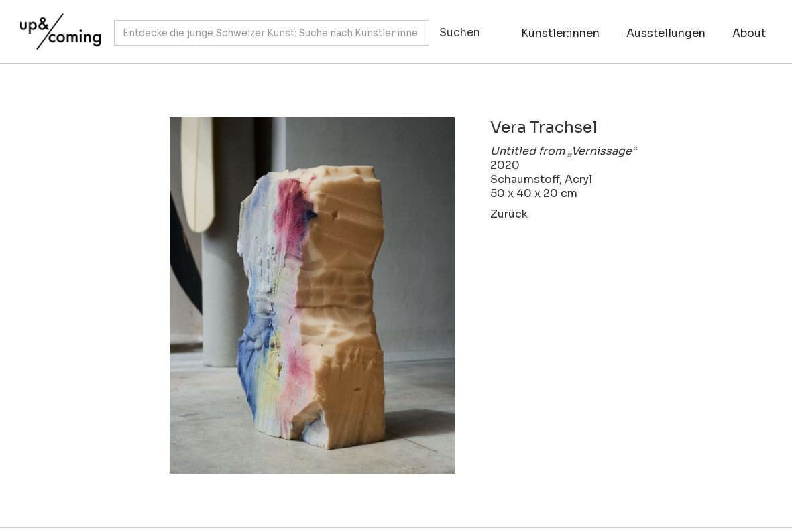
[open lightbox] (279, 295)
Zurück (509, 214)
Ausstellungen (666, 33)
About (749, 33)
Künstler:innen (560, 33)
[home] (57, 25)
